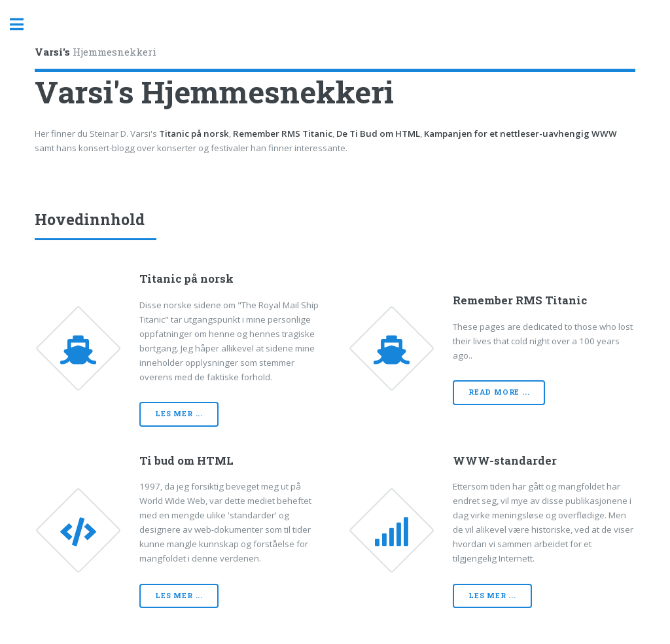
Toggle (24, 25)
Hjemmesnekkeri (96, 52)
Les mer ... (179, 414)
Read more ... (499, 392)
